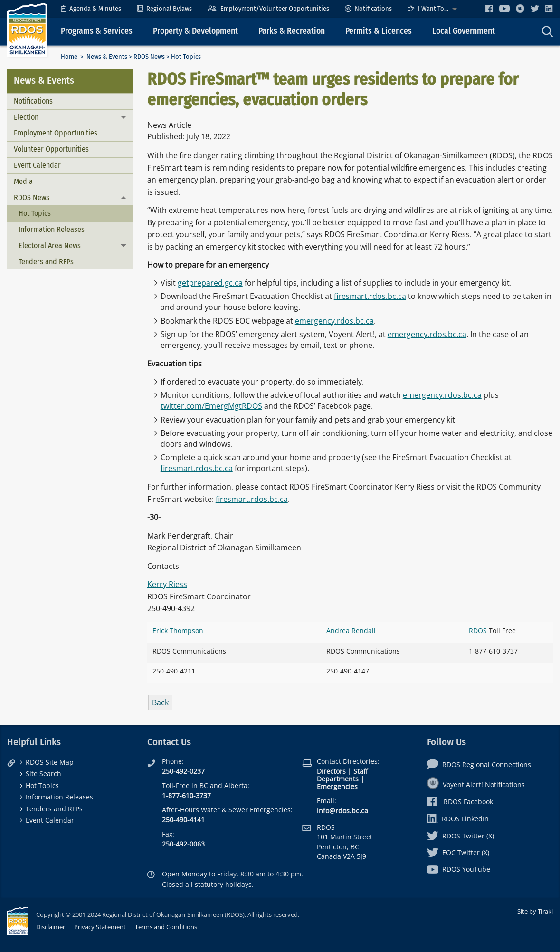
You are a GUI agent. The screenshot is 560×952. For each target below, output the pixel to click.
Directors (331, 771)
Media (23, 181)
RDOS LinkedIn (458, 819)
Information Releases (52, 229)
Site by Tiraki (535, 911)
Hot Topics (35, 213)
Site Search (43, 774)
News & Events (107, 57)
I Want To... (428, 9)
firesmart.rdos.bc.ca (370, 296)
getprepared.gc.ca (210, 283)
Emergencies (337, 786)
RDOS (478, 630)
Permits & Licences (379, 31)
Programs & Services (97, 31)
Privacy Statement (100, 927)
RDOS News (149, 57)
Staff (361, 771)
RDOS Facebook (460, 802)
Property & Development (195, 31)
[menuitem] (91, 9)
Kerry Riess (167, 584)
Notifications (368, 9)
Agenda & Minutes (91, 9)
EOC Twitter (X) (458, 852)
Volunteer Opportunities (51, 149)
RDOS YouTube (459, 869)
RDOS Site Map (50, 762)
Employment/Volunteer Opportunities (268, 9)
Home (69, 57)
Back (160, 702)
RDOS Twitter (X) (460, 836)
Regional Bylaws (164, 9)
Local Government (464, 31)
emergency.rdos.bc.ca (334, 321)
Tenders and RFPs (46, 262)
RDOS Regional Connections (479, 764)
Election (26, 117)
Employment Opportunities (56, 133)
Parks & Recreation (292, 31)
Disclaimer (51, 927)
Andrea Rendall (351, 630)
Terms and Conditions (166, 927)
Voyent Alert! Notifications (476, 784)
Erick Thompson (178, 630)
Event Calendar (37, 165)
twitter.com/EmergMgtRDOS (211, 406)
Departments (338, 779)
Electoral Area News (50, 245)
